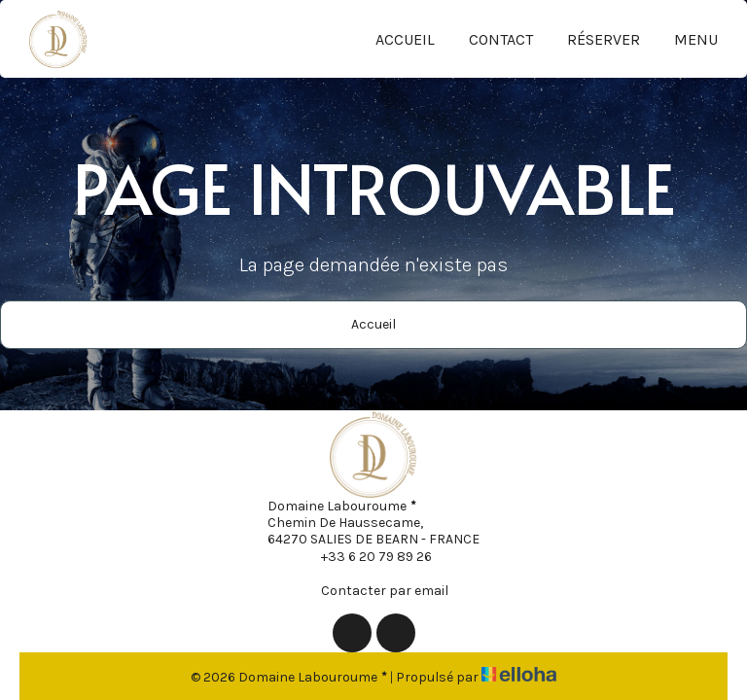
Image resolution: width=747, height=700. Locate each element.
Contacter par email (373, 590)
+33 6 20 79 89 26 (365, 556)
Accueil (405, 39)
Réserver (604, 39)
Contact (501, 39)
